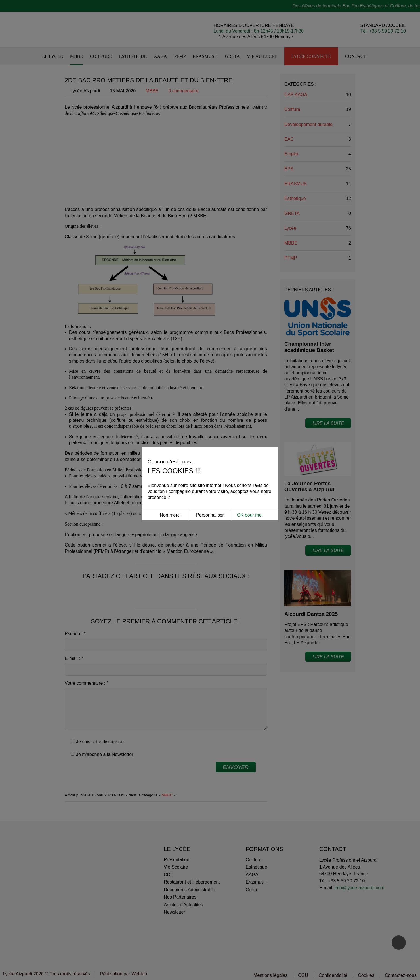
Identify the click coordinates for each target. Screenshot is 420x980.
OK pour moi (250, 505)
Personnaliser (210, 505)
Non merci (170, 505)
